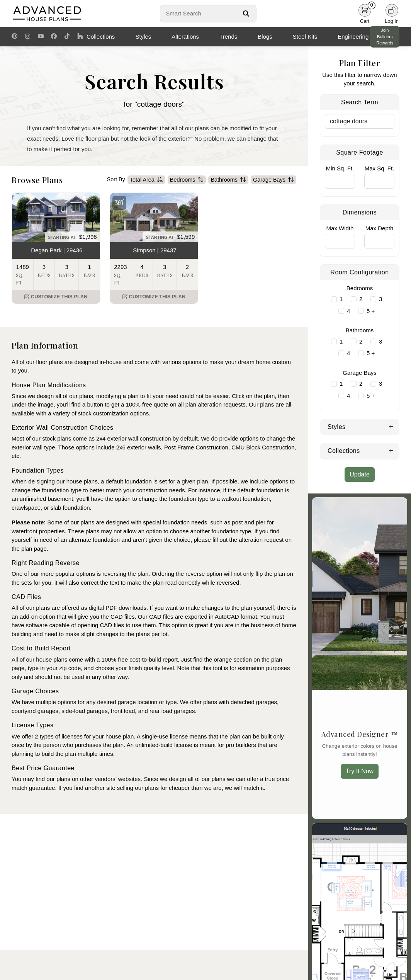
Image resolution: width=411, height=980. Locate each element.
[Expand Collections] (391, 450)
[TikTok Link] (67, 37)
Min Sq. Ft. (340, 168)
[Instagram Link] (28, 37)
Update (360, 474)
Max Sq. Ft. (380, 168)
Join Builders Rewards (385, 37)
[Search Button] (246, 14)
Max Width (340, 228)
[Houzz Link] (80, 37)
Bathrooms (228, 180)
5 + (371, 311)
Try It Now (360, 771)
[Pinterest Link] (14, 37)
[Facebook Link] (54, 37)
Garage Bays (273, 180)
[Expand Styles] (391, 426)
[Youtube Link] (41, 37)
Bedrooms (187, 180)
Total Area (146, 180)
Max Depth (380, 228)
